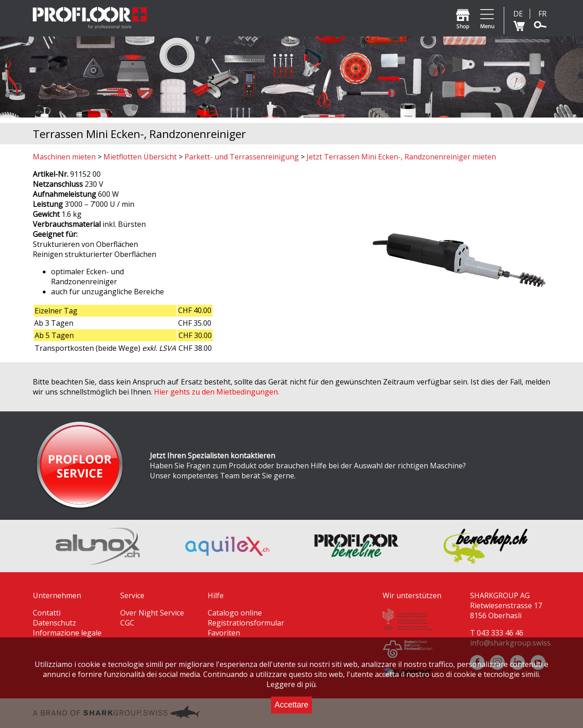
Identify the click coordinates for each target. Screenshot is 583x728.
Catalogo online (235, 613)
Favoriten (224, 633)
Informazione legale (67, 633)
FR (542, 14)
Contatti (47, 613)
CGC (127, 623)
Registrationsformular (246, 623)
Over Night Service (152, 613)
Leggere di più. (292, 684)
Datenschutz (54, 623)
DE (518, 14)
